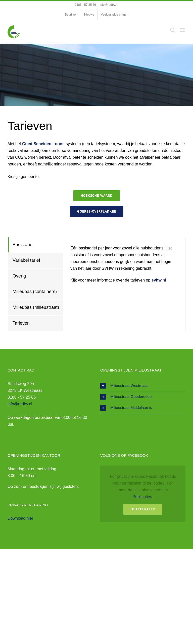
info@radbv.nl (109, 5)
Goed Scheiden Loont (43, 144)
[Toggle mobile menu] (183, 30)
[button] (143, 386)
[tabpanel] (124, 284)
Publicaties (142, 497)
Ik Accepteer (143, 509)
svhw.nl (159, 280)
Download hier (20, 518)
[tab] (35, 245)
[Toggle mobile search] (173, 30)
